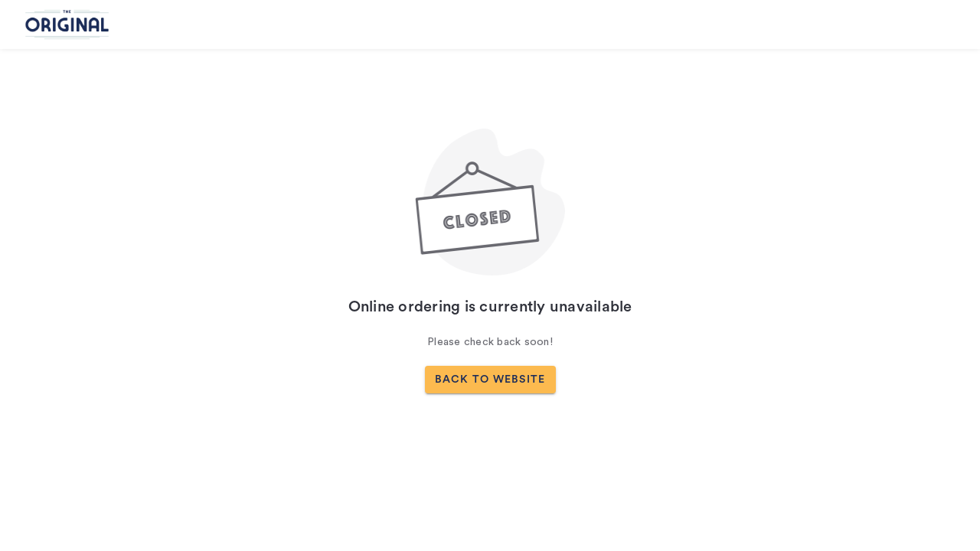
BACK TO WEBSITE (490, 380)
